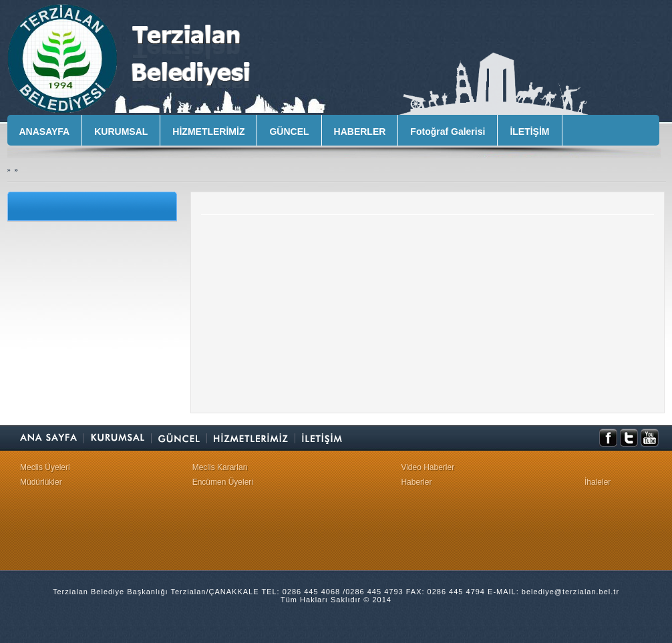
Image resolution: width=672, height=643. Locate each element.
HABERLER (360, 132)
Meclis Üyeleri (45, 467)
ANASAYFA (45, 132)
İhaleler (598, 482)
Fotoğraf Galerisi (448, 132)
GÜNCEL (289, 132)
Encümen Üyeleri (223, 482)
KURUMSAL (121, 132)
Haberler (416, 482)
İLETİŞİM (529, 132)
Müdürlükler (41, 482)
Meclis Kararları (220, 467)
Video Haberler (428, 467)
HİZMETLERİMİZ (208, 132)
